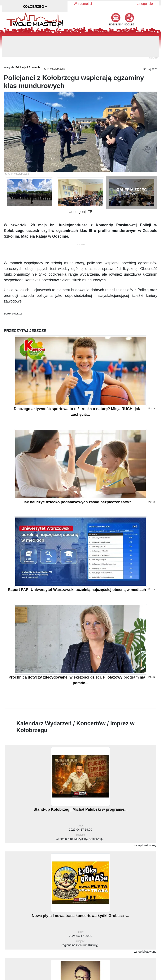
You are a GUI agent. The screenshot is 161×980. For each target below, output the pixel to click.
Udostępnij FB (80, 212)
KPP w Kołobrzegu (55, 69)
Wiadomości (83, 4)
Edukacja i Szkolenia (28, 67)
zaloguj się (145, 4)
